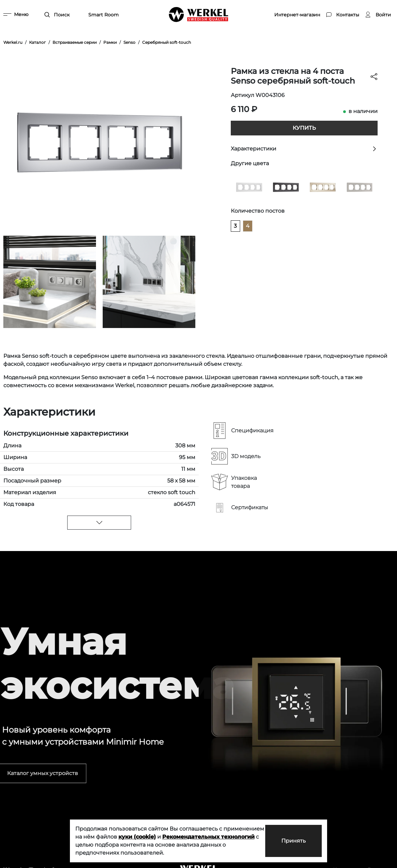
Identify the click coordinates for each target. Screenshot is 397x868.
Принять (293, 841)
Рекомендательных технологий (208, 837)
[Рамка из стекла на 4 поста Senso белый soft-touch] (249, 187)
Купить (304, 128)
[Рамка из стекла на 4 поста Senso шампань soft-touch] (323, 187)
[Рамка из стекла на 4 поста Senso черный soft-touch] (286, 187)
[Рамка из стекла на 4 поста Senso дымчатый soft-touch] (360, 187)
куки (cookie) (137, 837)
